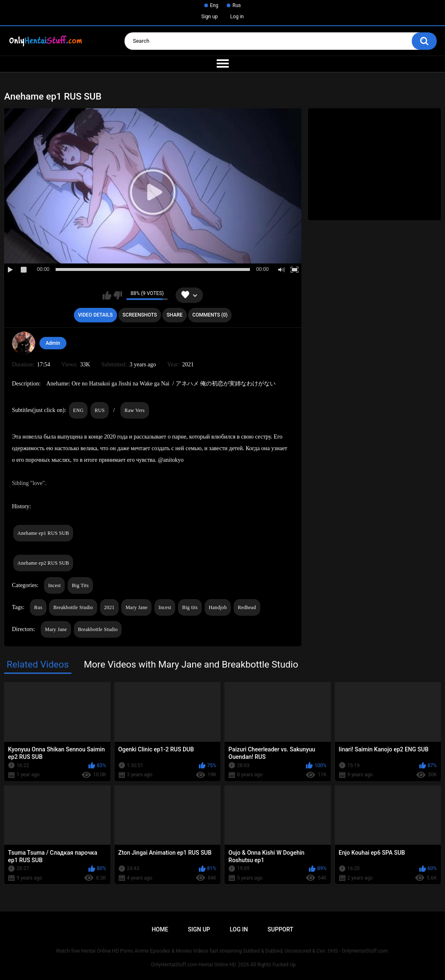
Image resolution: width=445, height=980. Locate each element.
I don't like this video (118, 295)
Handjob (218, 607)
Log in (237, 17)
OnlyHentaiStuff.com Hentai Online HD (194, 965)
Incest (54, 585)
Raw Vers (135, 410)
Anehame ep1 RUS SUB (43, 533)
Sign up (210, 17)
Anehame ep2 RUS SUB (43, 563)
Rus (237, 5)
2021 (109, 607)
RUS (100, 410)
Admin (53, 343)
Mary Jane (136, 607)
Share (175, 315)
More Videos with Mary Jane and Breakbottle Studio (191, 664)
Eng (214, 5)
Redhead (247, 607)
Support (281, 929)
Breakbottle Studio (73, 607)
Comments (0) (210, 315)
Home (160, 929)
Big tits (190, 607)
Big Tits (80, 585)
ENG (78, 410)
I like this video (107, 295)
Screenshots (140, 315)
